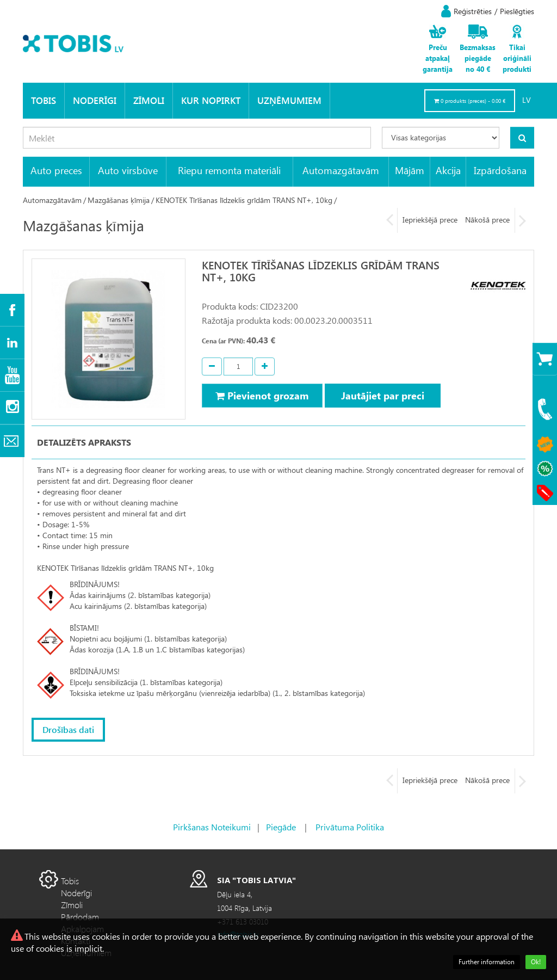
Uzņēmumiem (289, 100)
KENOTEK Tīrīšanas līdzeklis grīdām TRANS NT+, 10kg (244, 200)
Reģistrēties (473, 11)
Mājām (410, 170)
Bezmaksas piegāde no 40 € (478, 58)
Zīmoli (149, 100)
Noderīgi (95, 100)
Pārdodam (80, 917)
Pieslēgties (517, 11)
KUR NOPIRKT (211, 100)
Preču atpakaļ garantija (438, 58)
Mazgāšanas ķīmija (119, 200)
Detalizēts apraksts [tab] (84, 442)
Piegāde (281, 827)
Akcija (448, 170)
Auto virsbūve (128, 170)
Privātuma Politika (350, 827)
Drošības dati (68, 729)
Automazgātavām (341, 170)
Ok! (536, 962)
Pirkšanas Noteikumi (212, 827)
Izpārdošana (500, 170)
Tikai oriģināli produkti (517, 58)
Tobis (44, 100)
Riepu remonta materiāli (229, 170)
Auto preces (56, 170)
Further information (487, 962)
